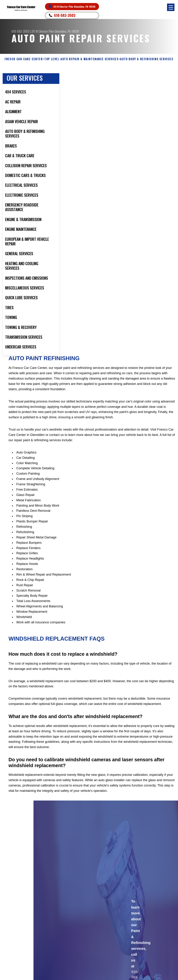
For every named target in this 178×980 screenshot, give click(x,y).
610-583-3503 (65, 15)
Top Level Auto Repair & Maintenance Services (81, 59)
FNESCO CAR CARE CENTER (24, 59)
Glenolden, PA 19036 (67, 31)
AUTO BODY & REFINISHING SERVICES (147, 59)
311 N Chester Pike (43, 31)
